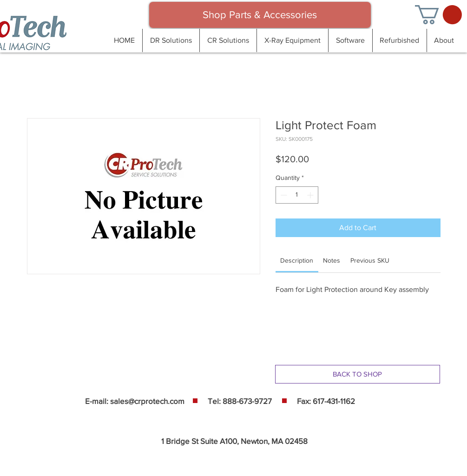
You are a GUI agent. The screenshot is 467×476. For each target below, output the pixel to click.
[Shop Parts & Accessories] (260, 15)
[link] (297, 260)
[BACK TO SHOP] (358, 374)
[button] (438, 15)
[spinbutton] (297, 195)
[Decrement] (283, 195)
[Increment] (311, 195)
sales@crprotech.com (147, 401)
